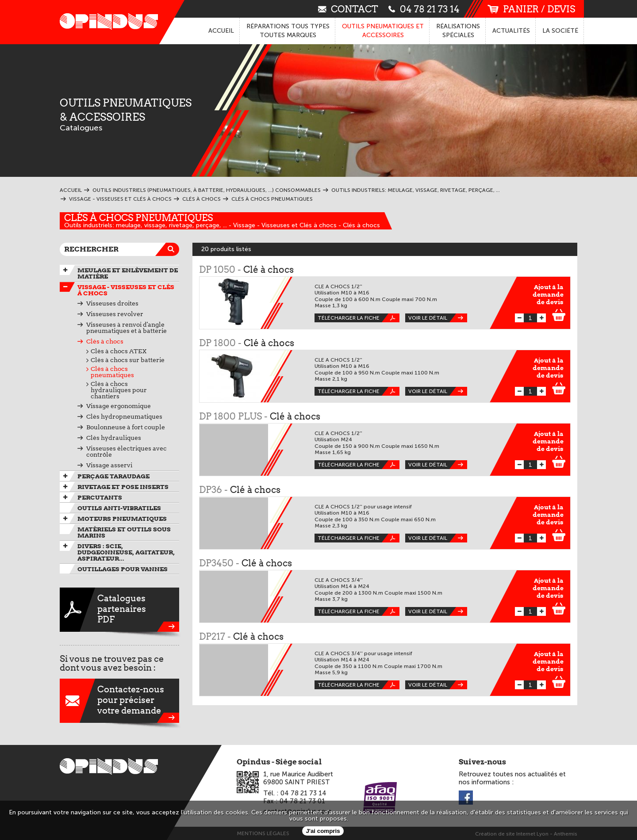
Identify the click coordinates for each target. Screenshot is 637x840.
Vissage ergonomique (119, 406)
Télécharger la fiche (359, 318)
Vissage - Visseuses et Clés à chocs (126, 290)
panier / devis (531, 9)
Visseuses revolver (115, 314)
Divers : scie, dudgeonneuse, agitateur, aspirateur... (126, 552)
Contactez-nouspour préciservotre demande (119, 701)
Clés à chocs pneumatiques (138, 218)
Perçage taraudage (113, 476)
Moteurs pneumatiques (122, 519)
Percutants (100, 497)
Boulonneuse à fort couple (126, 427)
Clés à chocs (105, 341)
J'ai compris (323, 831)
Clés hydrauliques (114, 438)
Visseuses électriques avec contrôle (127, 451)
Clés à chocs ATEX (119, 351)
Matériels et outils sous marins (124, 532)
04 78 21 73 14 (424, 9)
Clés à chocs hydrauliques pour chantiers (119, 390)
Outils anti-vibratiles (119, 508)
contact (348, 9)
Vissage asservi (109, 465)
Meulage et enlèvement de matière (128, 273)
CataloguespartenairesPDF (119, 610)
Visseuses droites (112, 303)
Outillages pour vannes (123, 569)
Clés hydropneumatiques (124, 416)
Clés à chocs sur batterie (128, 360)
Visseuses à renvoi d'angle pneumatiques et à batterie (127, 328)
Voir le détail (438, 318)
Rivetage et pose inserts (123, 487)
